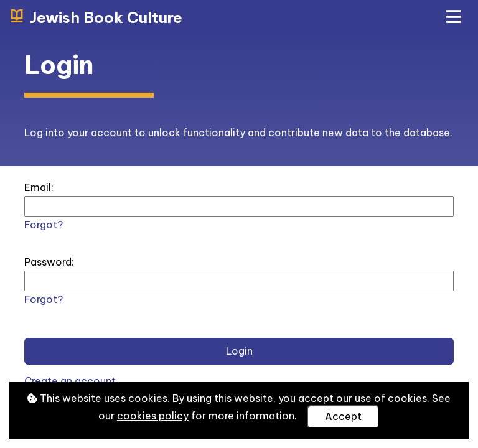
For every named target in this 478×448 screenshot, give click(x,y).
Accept (343, 416)
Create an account (70, 381)
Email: (39, 187)
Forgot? (44, 225)
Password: (49, 262)
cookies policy (153, 416)
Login (239, 351)
